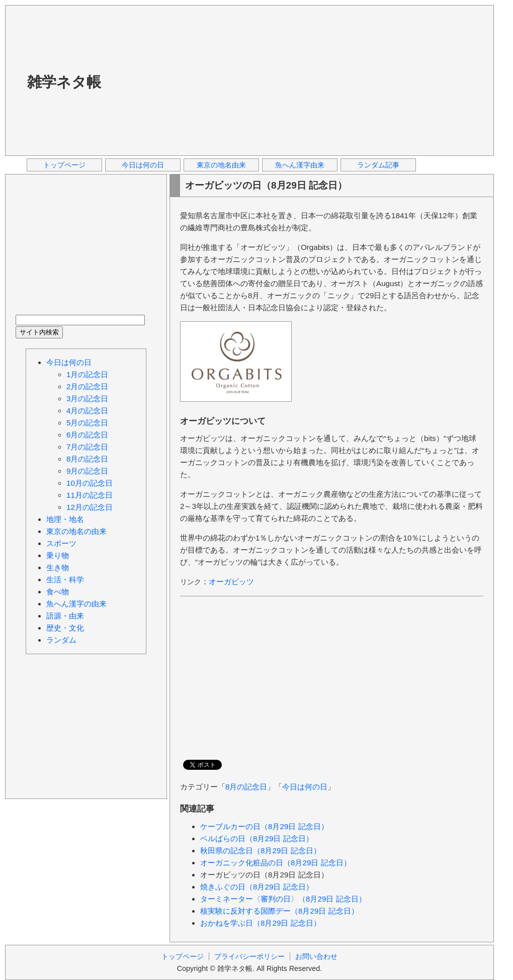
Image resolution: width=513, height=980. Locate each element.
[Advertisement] (252, 80)
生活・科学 (65, 580)
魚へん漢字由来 (300, 165)
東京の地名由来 (221, 165)
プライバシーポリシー (249, 956)
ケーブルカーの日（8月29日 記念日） (264, 826)
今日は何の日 (143, 165)
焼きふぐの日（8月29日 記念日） (257, 887)
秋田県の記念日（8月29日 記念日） (261, 851)
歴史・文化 (65, 628)
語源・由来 (65, 616)
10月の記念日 (90, 483)
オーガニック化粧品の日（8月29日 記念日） (276, 863)
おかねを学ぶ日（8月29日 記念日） (261, 923)
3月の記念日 (87, 398)
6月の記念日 (87, 435)
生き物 (58, 567)
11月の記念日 (90, 495)
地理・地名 (65, 519)
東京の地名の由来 (76, 531)
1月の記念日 (87, 374)
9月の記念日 (87, 471)
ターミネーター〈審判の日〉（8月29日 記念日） (283, 899)
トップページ (64, 165)
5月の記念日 (87, 423)
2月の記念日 (87, 386)
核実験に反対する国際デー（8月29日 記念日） (279, 911)
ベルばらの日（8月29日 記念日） (257, 838)
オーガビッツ (231, 582)
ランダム (61, 640)
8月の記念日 (246, 787)
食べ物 (58, 592)
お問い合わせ (316, 956)
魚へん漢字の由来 (76, 604)
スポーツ (61, 543)
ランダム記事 (378, 165)
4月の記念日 (87, 411)
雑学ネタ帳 (64, 82)
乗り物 (58, 555)
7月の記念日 (87, 447)
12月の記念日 (90, 507)
